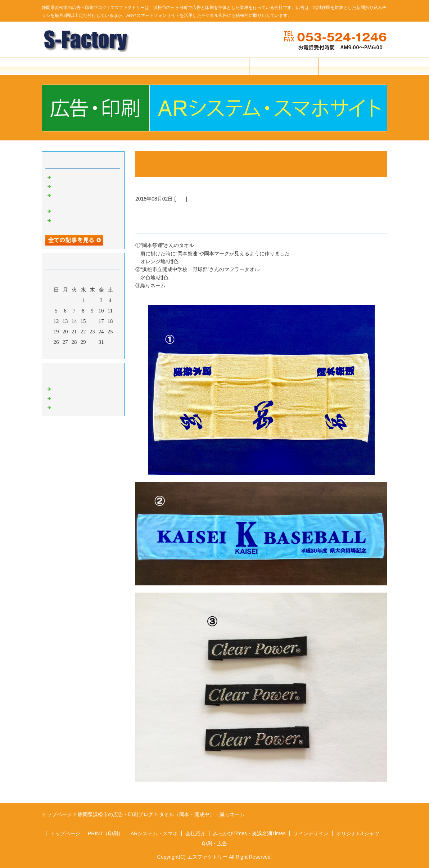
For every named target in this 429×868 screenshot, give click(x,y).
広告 (58, 397)
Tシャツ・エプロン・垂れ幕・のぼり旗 (84, 198)
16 (92, 321)
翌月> (97, 352)
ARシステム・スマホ (214, 66)
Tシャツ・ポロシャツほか (84, 186)
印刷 (181, 199)
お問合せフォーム (353, 66)
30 (92, 342)
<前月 (69, 352)
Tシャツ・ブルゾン (76, 176)
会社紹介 (284, 66)
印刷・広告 (146, 66)
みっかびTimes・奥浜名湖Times (249, 833)
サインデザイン (311, 833)
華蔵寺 (61, 210)
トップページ (76, 66)
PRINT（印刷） (105, 833)
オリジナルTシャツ (358, 833)
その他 (61, 407)
